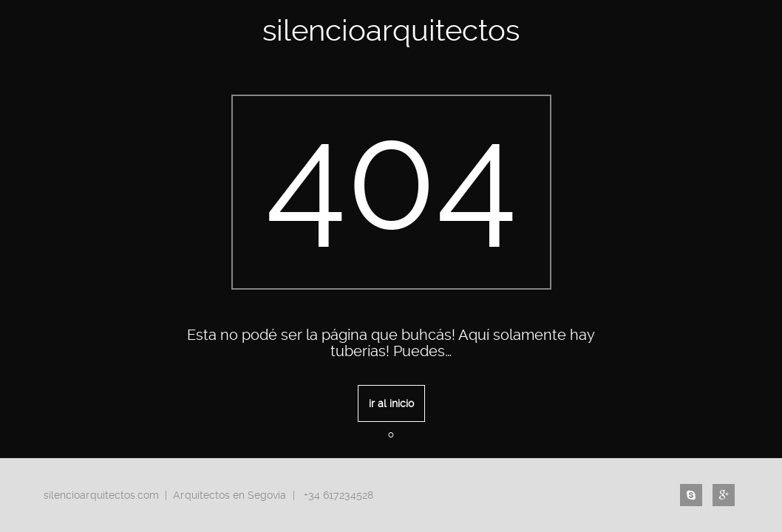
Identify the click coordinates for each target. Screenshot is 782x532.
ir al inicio (391, 403)
